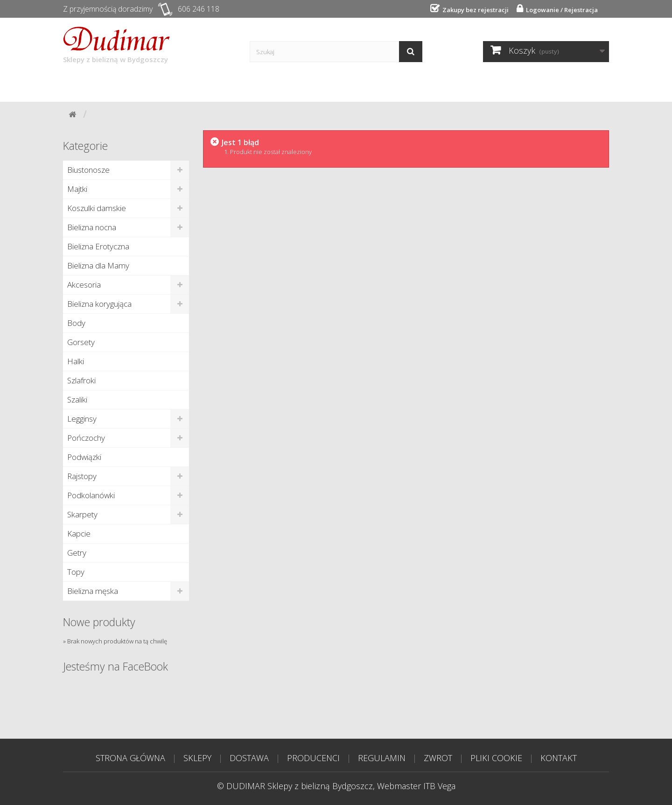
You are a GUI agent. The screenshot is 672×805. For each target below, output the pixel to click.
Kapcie (79, 533)
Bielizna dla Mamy (98, 265)
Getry (77, 553)
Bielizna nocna (92, 227)
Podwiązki (84, 457)
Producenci (252, 85)
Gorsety (81, 342)
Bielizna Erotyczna (98, 246)
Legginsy (82, 419)
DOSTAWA (249, 758)
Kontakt (375, 85)
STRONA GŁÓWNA (130, 758)
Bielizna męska (93, 591)
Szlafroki (81, 380)
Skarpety (82, 514)
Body (76, 323)
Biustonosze (88, 170)
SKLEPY (197, 758)
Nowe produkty (99, 622)
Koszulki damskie (97, 208)
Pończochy (86, 438)
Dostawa (187, 85)
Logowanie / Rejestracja (560, 10)
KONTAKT (559, 758)
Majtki (77, 189)
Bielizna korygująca (99, 304)
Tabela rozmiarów (452, 85)
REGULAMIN (382, 758)
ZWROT (438, 758)
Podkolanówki (91, 495)
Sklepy (132, 85)
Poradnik (317, 85)
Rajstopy (82, 476)
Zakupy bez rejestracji (474, 10)
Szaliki (77, 399)
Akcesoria (84, 285)
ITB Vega (439, 786)
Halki (76, 361)
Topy (76, 572)
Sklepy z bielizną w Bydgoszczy (116, 45)
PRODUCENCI (313, 758)
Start (85, 85)
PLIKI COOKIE (496, 758)
